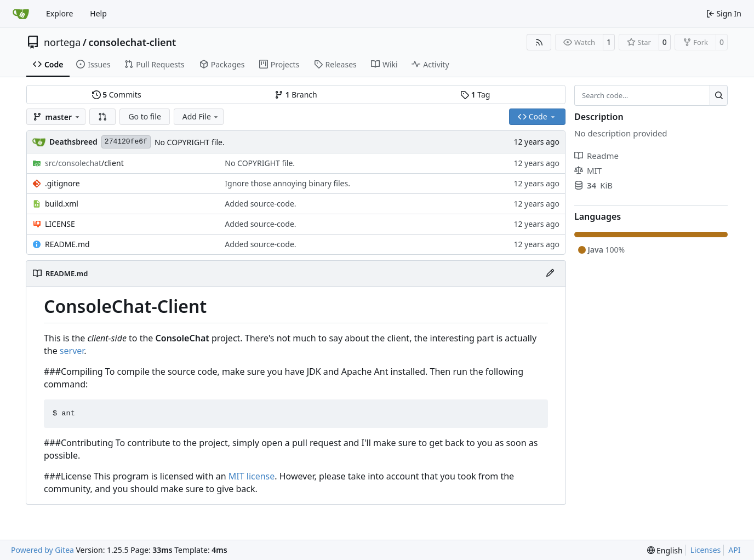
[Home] (21, 14)
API (734, 550)
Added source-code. (260, 204)
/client (84, 163)
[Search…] (719, 95)
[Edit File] (550, 273)
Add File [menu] (201, 116)
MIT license (252, 476)
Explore (59, 13)
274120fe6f (126, 142)
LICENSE (60, 224)
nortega (62, 42)
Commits (117, 95)
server (72, 351)
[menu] (665, 550)
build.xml (62, 204)
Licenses (706, 550)
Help (98, 13)
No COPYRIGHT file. (190, 142)
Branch (296, 95)
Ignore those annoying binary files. (287, 183)
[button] (102, 117)
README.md (67, 244)
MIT (588, 170)
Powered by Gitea (42, 550)
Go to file (144, 116)
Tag (475, 95)
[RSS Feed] (539, 42)
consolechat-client (132, 42)
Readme (596, 156)
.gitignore (62, 183)
